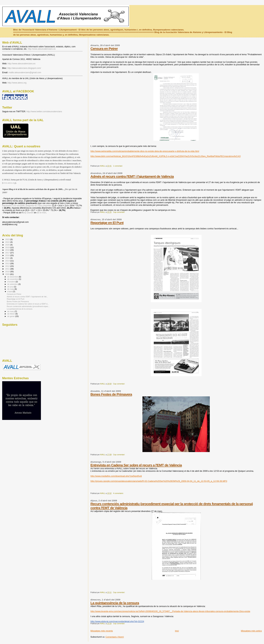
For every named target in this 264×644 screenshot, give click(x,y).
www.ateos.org (9, 183)
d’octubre (12, 282)
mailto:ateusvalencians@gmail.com (25, 73)
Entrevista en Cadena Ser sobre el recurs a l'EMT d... (28, 304)
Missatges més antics (251, 631)
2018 (8, 250)
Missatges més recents (102, 631)
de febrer (11, 314)
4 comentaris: (119, 493)
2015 (8, 258)
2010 (8, 271)
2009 (8, 274)
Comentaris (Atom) (115, 637)
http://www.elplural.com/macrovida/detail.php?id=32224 (117, 621)
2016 (8, 255)
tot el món (41, 213)
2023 (8, 239)
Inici (177, 631)
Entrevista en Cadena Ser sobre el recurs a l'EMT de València (136, 465)
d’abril (10, 292)
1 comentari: (118, 166)
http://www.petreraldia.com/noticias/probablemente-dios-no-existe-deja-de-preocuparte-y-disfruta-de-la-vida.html (145, 151)
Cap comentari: (119, 212)
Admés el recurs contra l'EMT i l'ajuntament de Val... (27, 297)
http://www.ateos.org (17, 83)
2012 (8, 266)
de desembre (13, 277)
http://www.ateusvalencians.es (42, 49)
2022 (8, 242)
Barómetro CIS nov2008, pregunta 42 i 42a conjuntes (27, 206)
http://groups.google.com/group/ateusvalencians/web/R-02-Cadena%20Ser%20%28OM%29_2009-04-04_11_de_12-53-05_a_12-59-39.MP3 (159, 481)
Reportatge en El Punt (107, 223)
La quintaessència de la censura (115, 603)
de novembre (13, 279)
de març (11, 311)
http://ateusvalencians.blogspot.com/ (24, 68)
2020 (8, 245)
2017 (8, 253)
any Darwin (28, 213)
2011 (8, 269)
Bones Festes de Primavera (111, 394)
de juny (11, 287)
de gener (11, 316)
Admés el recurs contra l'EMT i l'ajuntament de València (132, 176)
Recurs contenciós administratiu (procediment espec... (28, 306)
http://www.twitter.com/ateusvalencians (44, 112)
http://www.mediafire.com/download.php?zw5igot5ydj (116, 476)
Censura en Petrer (104, 49)
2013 (8, 263)
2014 (8, 261)
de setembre (13, 284)
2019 (8, 247)
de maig (11, 289)
